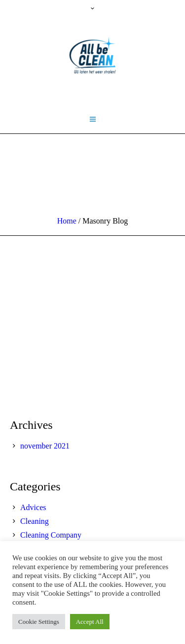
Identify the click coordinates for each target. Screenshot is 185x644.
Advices (33, 507)
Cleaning (35, 521)
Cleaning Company (51, 535)
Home (67, 221)
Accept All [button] (90, 622)
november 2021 (45, 446)
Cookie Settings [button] (39, 622)
